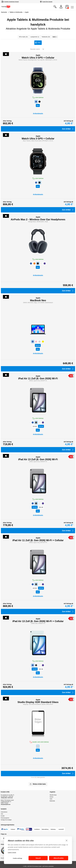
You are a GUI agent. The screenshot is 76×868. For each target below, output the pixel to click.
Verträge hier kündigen (6, 820)
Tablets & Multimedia (16, 12)
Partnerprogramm (5, 818)
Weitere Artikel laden (38, 784)
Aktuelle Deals (53, 795)
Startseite (4, 12)
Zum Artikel (68, 129)
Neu (38, 106)
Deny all (38, 858)
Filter (39, 43)
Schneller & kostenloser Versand (11, 2)
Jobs (2, 814)
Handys (51, 797)
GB (38, 345)
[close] (67, 840)
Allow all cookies (59, 858)
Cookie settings (18, 858)
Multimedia (52, 801)
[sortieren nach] (37, 49)
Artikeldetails (38, 114)
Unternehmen (4, 812)
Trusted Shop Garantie (47, 2)
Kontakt (3, 816)
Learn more (12, 852)
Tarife (51, 799)
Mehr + (55, 37)
